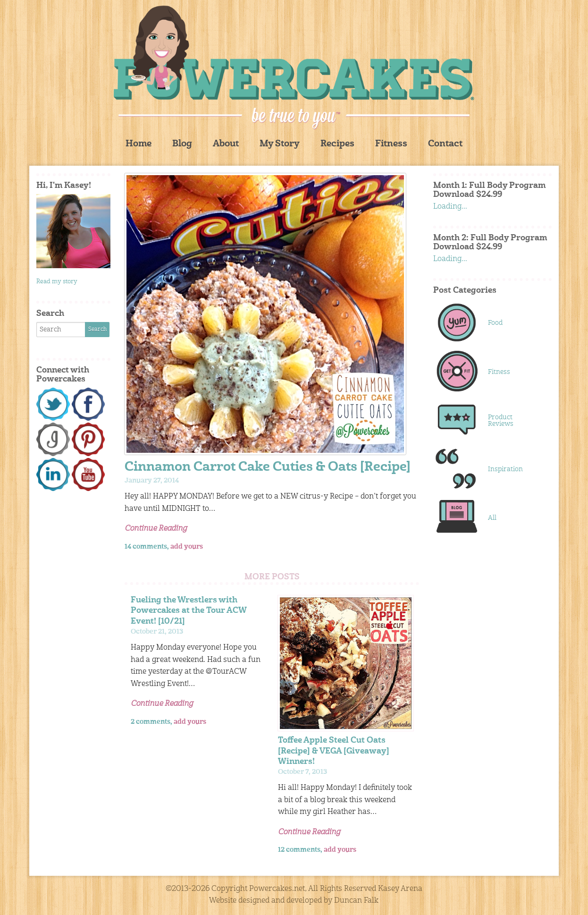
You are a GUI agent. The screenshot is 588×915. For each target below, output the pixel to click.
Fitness (391, 144)
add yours (187, 547)
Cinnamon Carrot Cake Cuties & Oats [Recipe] (268, 468)
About (226, 144)
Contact (445, 144)
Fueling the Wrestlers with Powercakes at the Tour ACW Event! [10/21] (189, 611)
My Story (280, 144)
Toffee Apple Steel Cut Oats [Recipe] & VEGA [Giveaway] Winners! (334, 751)
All (492, 518)
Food (495, 323)
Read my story (57, 282)
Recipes (337, 144)
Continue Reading (156, 529)
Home (139, 144)
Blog (182, 144)
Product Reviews (501, 421)
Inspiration (505, 469)
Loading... (450, 207)
